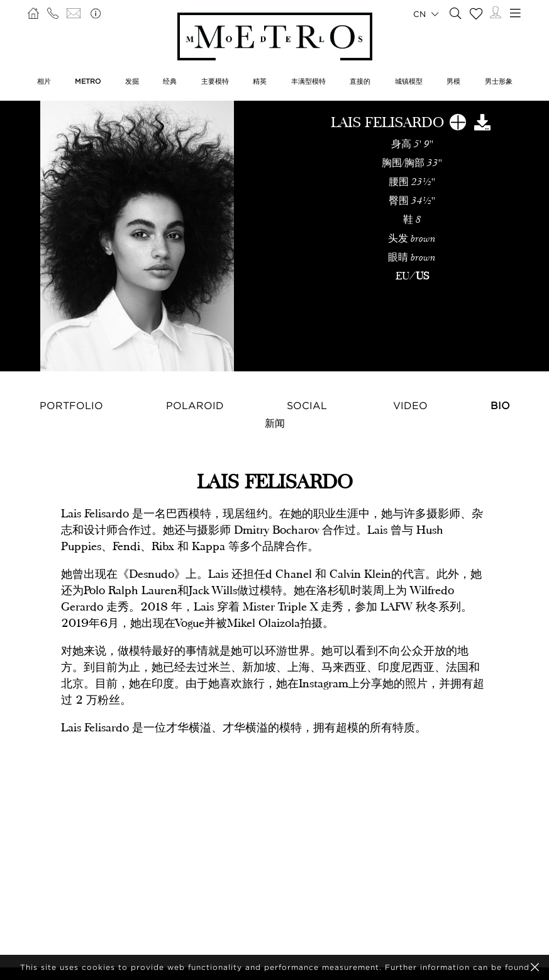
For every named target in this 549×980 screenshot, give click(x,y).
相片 (44, 81)
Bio (500, 405)
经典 (170, 81)
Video (410, 405)
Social (307, 405)
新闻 (275, 423)
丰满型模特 (308, 81)
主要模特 (215, 81)
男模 (453, 81)
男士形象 (499, 81)
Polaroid (195, 405)
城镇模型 (409, 81)
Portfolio (71, 405)
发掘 (132, 81)
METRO (88, 81)
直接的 (360, 81)
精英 (260, 81)
